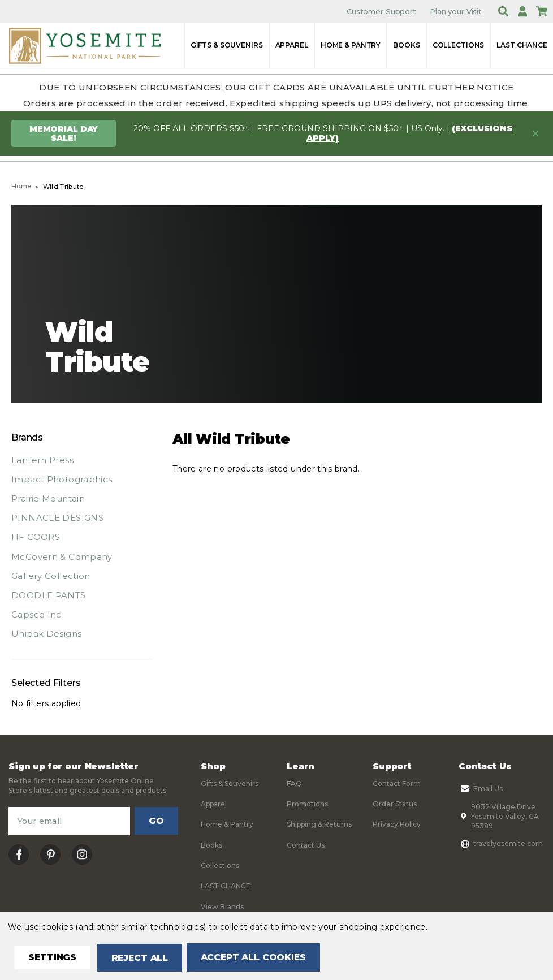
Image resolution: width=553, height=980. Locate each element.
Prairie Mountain (48, 498)
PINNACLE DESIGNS (57, 518)
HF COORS (36, 537)
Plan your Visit (456, 11)
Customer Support (381, 11)
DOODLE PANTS (49, 595)
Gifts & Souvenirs (227, 45)
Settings (53, 958)
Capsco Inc (36, 614)
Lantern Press (42, 460)
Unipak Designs (46, 634)
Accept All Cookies (258, 958)
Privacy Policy (397, 824)
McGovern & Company (62, 557)
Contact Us (306, 845)
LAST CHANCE (522, 45)
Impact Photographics (62, 479)
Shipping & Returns (319, 824)
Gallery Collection (51, 576)
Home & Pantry (351, 45)
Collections (459, 45)
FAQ (294, 783)
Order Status (395, 804)
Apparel (292, 45)
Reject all (142, 958)
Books (406, 45)
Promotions (307, 804)
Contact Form (397, 783)
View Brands (222, 907)
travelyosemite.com (501, 844)
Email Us (481, 789)
